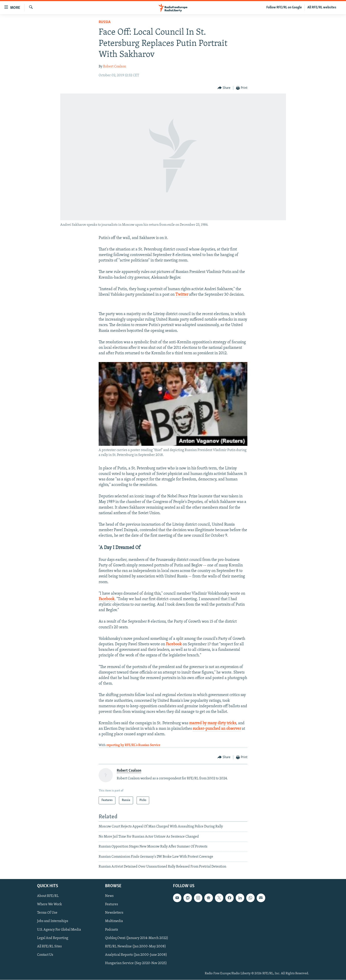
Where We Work (50, 905)
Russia (105, 22)
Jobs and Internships (53, 921)
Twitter (182, 295)
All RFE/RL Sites (49, 946)
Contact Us (45, 955)
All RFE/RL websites (322, 7)
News (109, 896)
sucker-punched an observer (217, 729)
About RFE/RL (48, 896)
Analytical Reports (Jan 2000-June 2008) (136, 955)
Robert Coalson (115, 67)
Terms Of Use (47, 913)
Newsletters (114, 913)
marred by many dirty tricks (213, 723)
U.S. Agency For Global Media (59, 930)
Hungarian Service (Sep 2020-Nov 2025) (136, 963)
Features (112, 905)
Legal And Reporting (53, 938)
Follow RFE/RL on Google (284, 7)
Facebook (107, 599)
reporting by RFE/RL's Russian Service (133, 745)
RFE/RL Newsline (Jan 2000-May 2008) (135, 946)
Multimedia (114, 921)
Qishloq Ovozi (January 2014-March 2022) (137, 938)
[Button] (224, 88)
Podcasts (112, 930)
